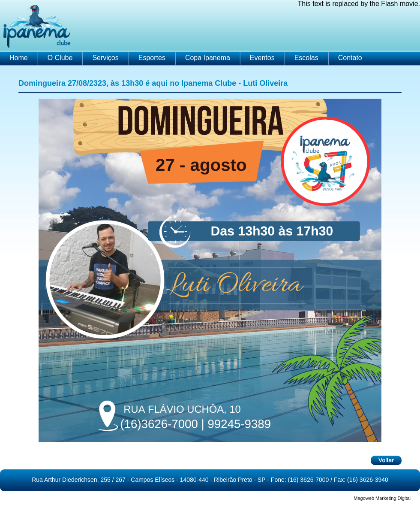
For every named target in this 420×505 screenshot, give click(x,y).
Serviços (105, 58)
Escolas (306, 58)
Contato (350, 58)
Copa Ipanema (208, 58)
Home (19, 58)
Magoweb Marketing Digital (382, 498)
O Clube (60, 58)
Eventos (262, 58)
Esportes (152, 58)
